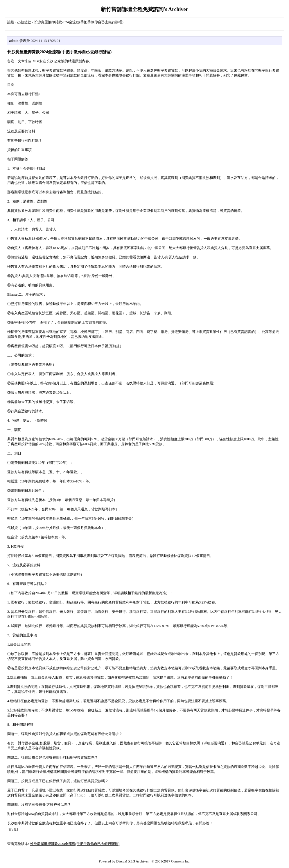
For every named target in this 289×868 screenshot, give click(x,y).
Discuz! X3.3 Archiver (133, 861)
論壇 (11, 22)
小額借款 (24, 22)
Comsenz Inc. (181, 861)
